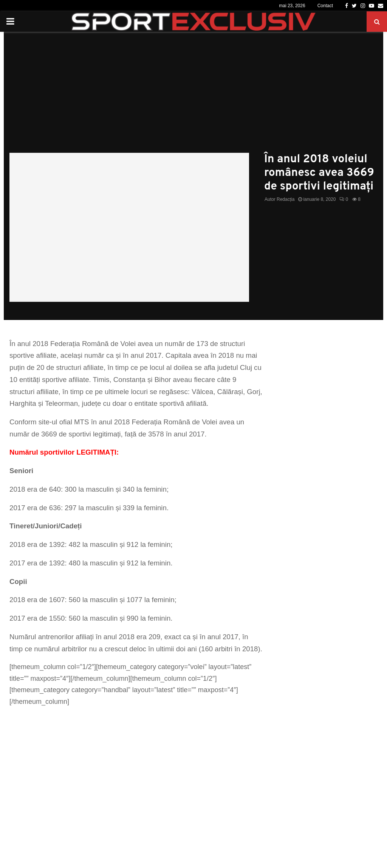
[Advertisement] (193, 96)
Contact (325, 6)
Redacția (286, 199)
